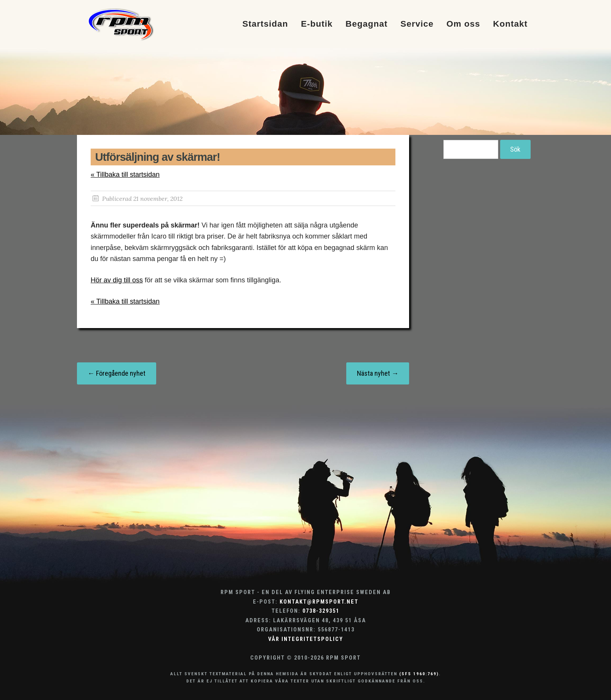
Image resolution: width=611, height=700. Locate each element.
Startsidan (265, 24)
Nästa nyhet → (378, 373)
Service (417, 24)
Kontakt (510, 24)
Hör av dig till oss (117, 280)
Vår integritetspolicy (306, 639)
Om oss (463, 24)
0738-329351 (321, 611)
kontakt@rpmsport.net (319, 602)
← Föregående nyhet (117, 373)
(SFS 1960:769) (419, 674)
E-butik (317, 24)
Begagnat (367, 24)
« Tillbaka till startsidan (125, 175)
